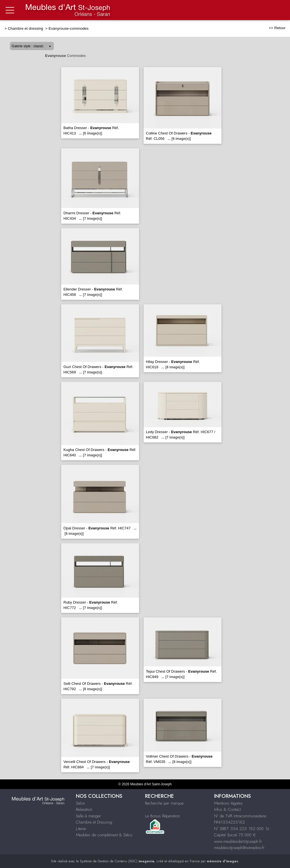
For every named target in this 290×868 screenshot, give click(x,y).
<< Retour (277, 28)
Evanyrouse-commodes (68, 28)
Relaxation (84, 809)
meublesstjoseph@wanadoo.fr (239, 848)
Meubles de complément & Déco (104, 835)
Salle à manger (89, 816)
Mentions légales (228, 803)
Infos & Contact (227, 809)
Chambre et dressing (26, 28)
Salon (80, 803)
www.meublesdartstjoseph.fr (238, 841)
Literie (81, 829)
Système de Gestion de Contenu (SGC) (117, 861)
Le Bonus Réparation (162, 816)
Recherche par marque (164, 803)
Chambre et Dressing (94, 822)
